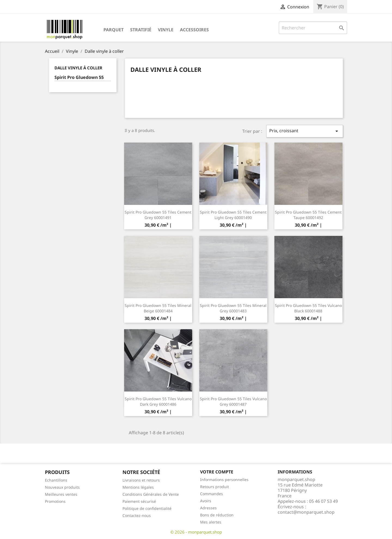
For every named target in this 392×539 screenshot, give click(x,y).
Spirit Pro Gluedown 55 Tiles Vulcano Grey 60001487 (233, 401)
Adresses (208, 508)
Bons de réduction (217, 515)
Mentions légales (138, 487)
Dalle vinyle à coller (78, 68)
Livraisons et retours (141, 480)
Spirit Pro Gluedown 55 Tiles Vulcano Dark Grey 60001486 (158, 401)
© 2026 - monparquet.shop (196, 532)
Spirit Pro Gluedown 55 (79, 77)
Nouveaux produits (62, 487)
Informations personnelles (224, 480)
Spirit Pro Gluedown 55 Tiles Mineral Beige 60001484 (158, 308)
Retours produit (215, 487)
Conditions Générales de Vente (151, 494)
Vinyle (166, 30)
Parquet (114, 30)
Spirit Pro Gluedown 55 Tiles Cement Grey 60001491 (158, 215)
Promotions (55, 501)
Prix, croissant (305, 131)
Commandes (212, 494)
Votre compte (217, 472)
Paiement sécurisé (139, 501)
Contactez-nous (137, 515)
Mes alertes (211, 522)
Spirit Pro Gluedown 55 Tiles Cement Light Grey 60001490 (233, 215)
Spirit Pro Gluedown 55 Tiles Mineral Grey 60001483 (233, 308)
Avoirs (206, 501)
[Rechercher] (313, 28)
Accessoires (194, 30)
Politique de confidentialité (147, 508)
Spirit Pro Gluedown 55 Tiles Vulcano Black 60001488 (308, 308)
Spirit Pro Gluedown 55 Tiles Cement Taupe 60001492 (308, 215)
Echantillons (56, 480)
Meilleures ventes (61, 494)
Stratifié (141, 30)
